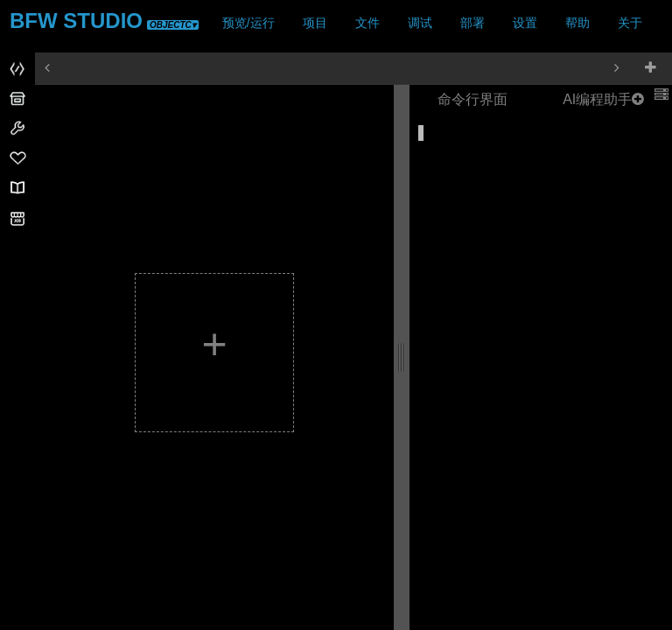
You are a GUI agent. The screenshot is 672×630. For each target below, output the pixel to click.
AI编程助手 (603, 99)
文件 (367, 23)
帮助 (577, 23)
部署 (472, 23)
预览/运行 (248, 23)
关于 (630, 23)
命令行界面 (472, 99)
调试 (420, 23)
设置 (525, 23)
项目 (315, 23)
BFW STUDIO (104, 21)
